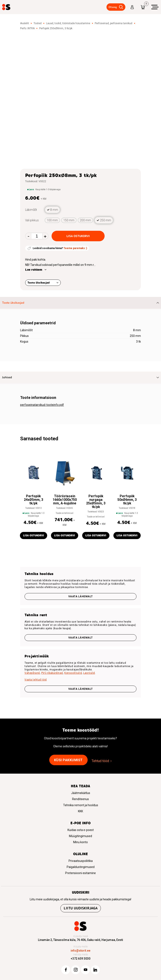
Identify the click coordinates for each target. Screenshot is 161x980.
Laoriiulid (89, 673)
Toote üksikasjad (39, 283)
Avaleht (25, 23)
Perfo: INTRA (27, 28)
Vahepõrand (32, 673)
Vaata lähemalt (81, 596)
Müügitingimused (80, 836)
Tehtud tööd (100, 761)
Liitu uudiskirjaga (81, 908)
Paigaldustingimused (81, 867)
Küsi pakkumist (68, 760)
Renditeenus (80, 799)
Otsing (113, 7)
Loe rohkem (34, 270)
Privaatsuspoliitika (81, 861)
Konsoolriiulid (73, 673)
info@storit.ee (80, 951)
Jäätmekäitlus (81, 793)
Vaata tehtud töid (36, 680)
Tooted (38, 23)
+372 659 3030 (80, 959)
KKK (80, 811)
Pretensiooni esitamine (80, 873)
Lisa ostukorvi (78, 236)
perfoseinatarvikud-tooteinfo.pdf (42, 405)
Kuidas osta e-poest (81, 830)
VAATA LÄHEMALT (81, 689)
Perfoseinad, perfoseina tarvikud (114, 23)
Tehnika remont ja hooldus (81, 805)
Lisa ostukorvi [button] (34, 535)
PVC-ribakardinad (52, 673)
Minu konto (80, 842)
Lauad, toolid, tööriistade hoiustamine (68, 23)
